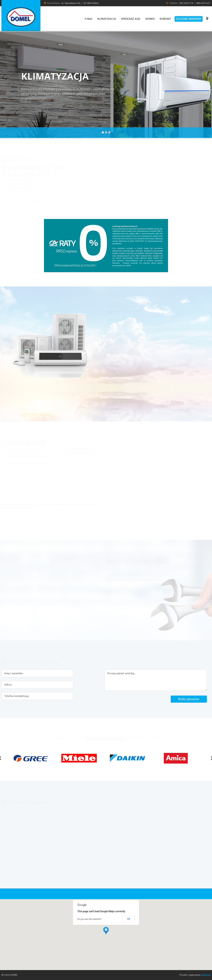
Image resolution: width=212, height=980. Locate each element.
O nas (88, 18)
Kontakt (165, 18)
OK (129, 919)
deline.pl (206, 975)
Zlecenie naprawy (189, 18)
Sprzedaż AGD (131, 18)
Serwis (150, 18)
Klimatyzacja (107, 18)
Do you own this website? (90, 919)
